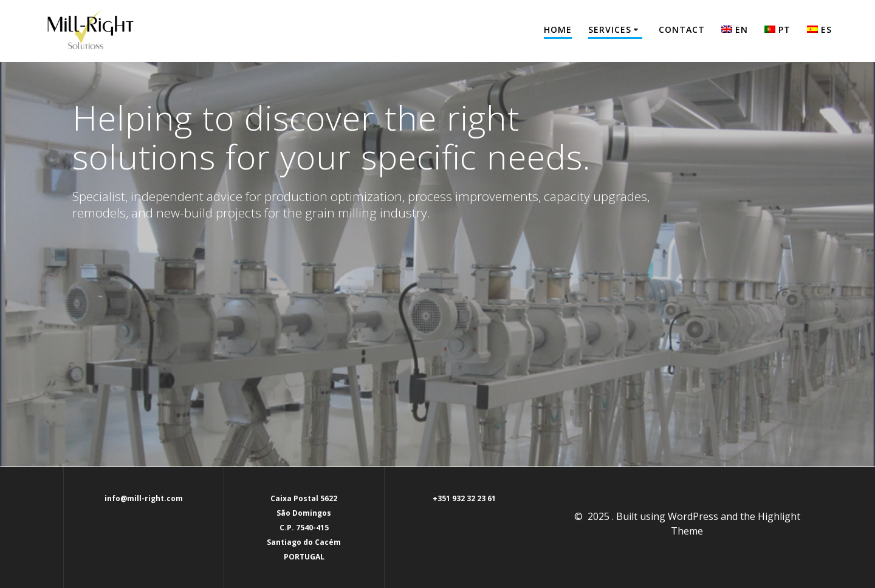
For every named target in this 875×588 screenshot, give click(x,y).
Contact (682, 29)
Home (558, 29)
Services (610, 29)
